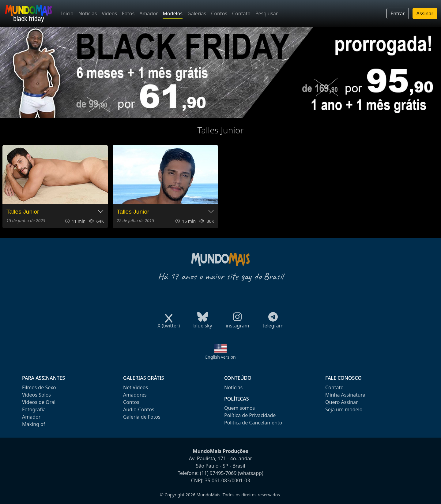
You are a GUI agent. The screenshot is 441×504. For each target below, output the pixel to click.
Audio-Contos (139, 409)
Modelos (173, 13)
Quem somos (239, 408)
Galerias (197, 13)
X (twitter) (169, 324)
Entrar (398, 13)
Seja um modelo (344, 409)
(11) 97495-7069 (218, 473)
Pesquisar (267, 13)
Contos (219, 13)
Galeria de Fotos (142, 417)
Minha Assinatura (345, 395)
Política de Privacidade (250, 415)
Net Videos (136, 387)
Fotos (128, 13)
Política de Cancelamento (253, 423)
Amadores (135, 395)
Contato (241, 13)
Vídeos (109, 13)
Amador (149, 13)
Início (67, 13)
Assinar (425, 13)
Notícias (88, 13)
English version (221, 357)
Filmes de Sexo (39, 387)
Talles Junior (23, 212)
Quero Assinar (342, 402)
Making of (34, 424)
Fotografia (34, 409)
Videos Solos (36, 395)
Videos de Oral (39, 402)
